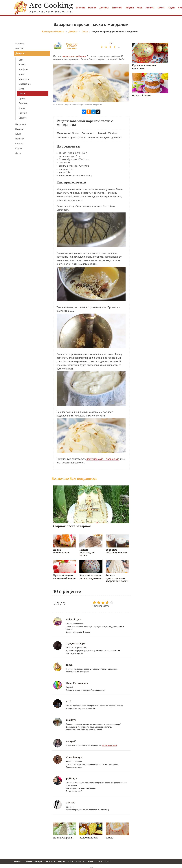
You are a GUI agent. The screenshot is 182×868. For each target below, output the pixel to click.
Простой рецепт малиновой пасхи (64, 577)
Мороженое (25, 84)
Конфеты (23, 69)
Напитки (150, 8)
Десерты (104, 8)
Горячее (92, 8)
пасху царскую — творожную (103, 459)
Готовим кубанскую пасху (117, 551)
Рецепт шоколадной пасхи (87, 553)
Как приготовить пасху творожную (91, 577)
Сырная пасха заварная (72, 526)
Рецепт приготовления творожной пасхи (117, 578)
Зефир (22, 65)
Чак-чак (23, 113)
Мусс (21, 89)
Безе (21, 60)
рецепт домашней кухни (74, 56)
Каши (140, 8)
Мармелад (24, 79)
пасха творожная (109, 745)
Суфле (22, 98)
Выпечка (81, 8)
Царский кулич (142, 96)
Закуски (130, 8)
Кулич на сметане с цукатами (144, 67)
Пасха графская (63, 838)
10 (111, 43)
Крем (21, 74)
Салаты (161, 8)
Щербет (23, 118)
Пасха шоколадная (61, 551)
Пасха (22, 94)
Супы (18, 153)
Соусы (172, 8)
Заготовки (117, 8)
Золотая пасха (88, 838)
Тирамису (24, 103)
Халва (22, 108)
